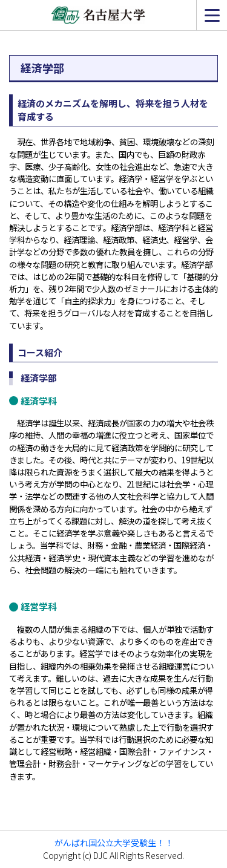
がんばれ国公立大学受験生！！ (114, 843)
